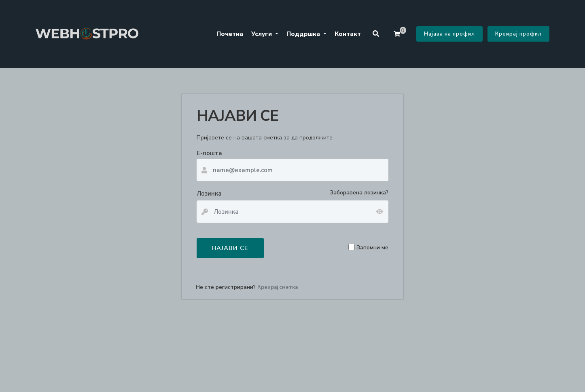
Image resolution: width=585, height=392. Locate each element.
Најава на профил (449, 34)
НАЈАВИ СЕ (230, 248)
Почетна (230, 34)
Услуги (262, 34)
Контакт (348, 34)
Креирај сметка (278, 287)
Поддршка (304, 34)
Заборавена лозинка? (359, 193)
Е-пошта (209, 153)
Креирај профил (518, 34)
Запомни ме (372, 247)
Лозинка (209, 194)
